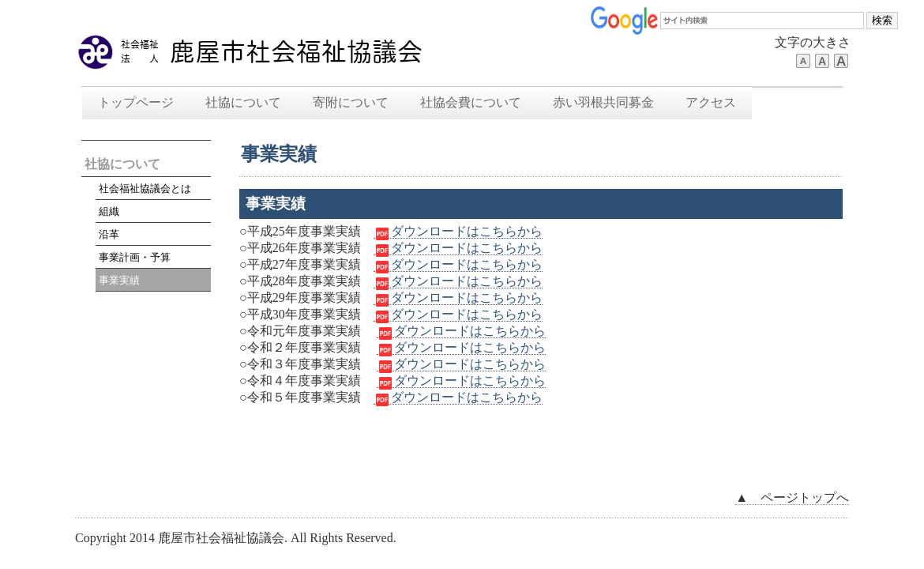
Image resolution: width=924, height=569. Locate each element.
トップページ (136, 102)
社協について (243, 102)
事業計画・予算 (135, 257)
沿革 (109, 234)
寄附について (351, 102)
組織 (109, 211)
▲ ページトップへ (792, 497)
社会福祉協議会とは (145, 188)
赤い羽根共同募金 (603, 102)
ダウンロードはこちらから (458, 232)
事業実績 (119, 280)
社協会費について (471, 102)
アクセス (711, 102)
